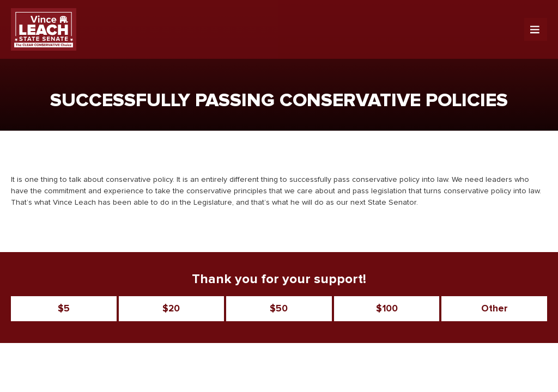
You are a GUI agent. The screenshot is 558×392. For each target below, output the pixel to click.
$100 (387, 309)
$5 (64, 309)
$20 (171, 309)
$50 (279, 309)
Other (495, 309)
